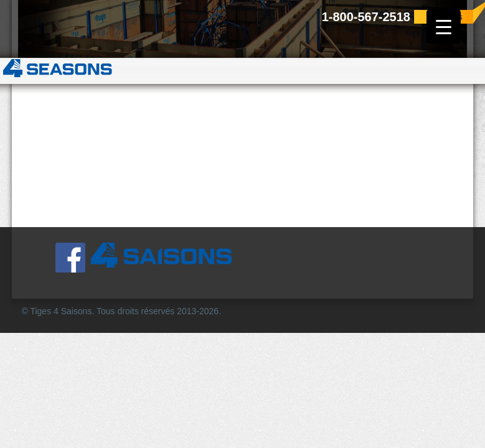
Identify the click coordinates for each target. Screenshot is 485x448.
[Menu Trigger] (444, 26)
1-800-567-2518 (366, 17)
